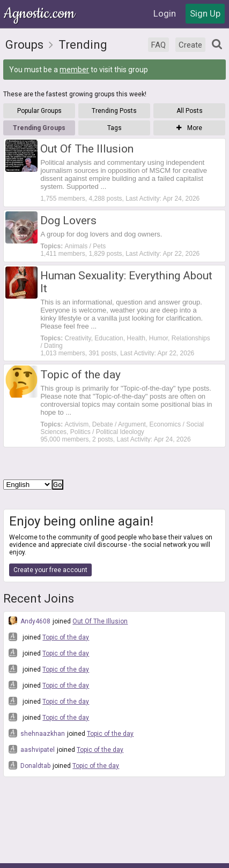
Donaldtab (29, 765)
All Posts (190, 111)
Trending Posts (114, 111)
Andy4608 (29, 621)
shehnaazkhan (37, 733)
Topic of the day (66, 637)
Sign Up (205, 13)
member (74, 70)
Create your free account (50, 570)
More (189, 128)
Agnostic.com (40, 14)
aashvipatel (32, 749)
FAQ (158, 45)
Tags (115, 128)
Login (165, 13)
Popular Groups (39, 111)
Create (190, 45)
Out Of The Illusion (100, 621)
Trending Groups (39, 128)
